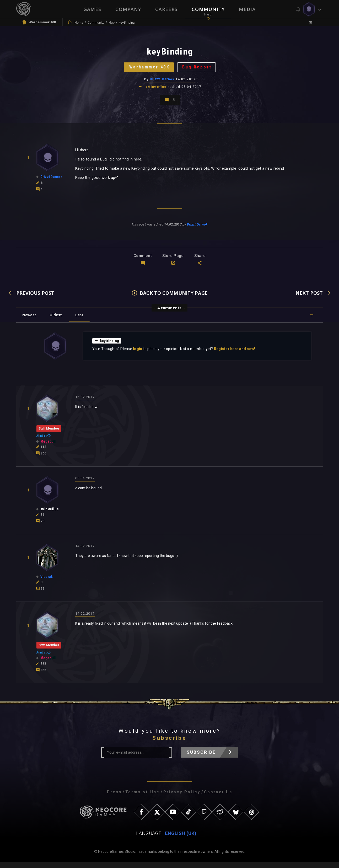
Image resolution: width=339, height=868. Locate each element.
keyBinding (107, 347)
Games (92, 9)
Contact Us (218, 798)
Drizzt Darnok (162, 83)
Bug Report (200, 69)
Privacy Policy (182, 798)
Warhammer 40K (148, 69)
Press (114, 798)
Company (128, 9)
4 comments (169, 314)
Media (247, 9)
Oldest (58, 321)
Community (208, 9)
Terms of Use (142, 798)
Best (83, 321)
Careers (166, 9)
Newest (30, 321)
